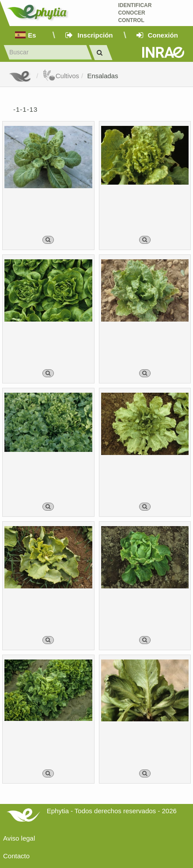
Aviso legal (19, 838)
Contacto (16, 856)
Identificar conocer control (135, 13)
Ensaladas (102, 76)
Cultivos (61, 76)
